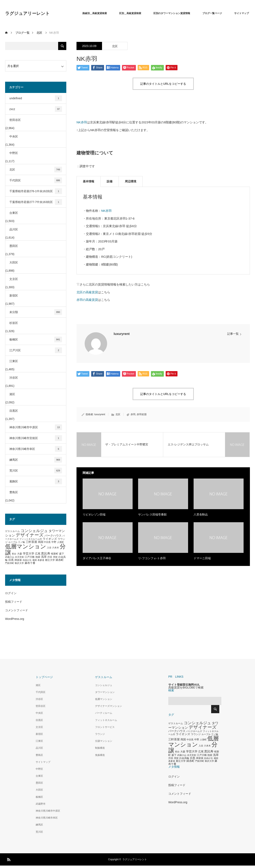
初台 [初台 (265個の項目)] (14, 554)
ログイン (11, 593)
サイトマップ (242, 13)
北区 (115, 46)
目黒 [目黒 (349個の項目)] (11, 560)
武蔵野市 (41, 804)
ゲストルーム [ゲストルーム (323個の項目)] (12, 531)
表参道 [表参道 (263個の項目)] (41, 560)
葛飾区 (36, 481)
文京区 (14, 279)
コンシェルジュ (104, 685)
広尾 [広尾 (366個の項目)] (38, 554)
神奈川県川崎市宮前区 (36, 438)
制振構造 (100, 748)
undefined (36, 98)
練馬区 (36, 460)
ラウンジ (100, 734)
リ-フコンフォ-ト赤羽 (152, 558)
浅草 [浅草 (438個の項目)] (44, 557)
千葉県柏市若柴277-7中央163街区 (36, 202)
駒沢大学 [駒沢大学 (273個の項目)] (19, 563)
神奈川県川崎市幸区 (36, 449)
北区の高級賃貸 (87, 292)
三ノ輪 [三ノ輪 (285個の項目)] (22, 542)
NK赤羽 (82, 122)
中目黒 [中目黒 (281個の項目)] (47, 542)
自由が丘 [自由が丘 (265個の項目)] (27, 560)
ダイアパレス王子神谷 (97, 558)
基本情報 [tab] (89, 181)
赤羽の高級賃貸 (87, 300)
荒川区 (36, 471)
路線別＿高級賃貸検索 (95, 13)
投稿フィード (14, 602)
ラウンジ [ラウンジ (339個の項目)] (196, 734)
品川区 (14, 229)
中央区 (14, 136)
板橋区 (36, 339)
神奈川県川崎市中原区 (36, 427)
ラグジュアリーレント (27, 13)
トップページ (44, 677)
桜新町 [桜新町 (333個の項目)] (55, 554)
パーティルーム (104, 713)
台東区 (14, 213)
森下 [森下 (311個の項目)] (62, 554)
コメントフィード (17, 610)
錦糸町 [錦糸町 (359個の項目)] (60, 560)
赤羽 (133, 414)
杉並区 (14, 323)
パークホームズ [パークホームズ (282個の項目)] (194, 731)
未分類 (36, 312)
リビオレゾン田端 (94, 514)
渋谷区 (14, 378)
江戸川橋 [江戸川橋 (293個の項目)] (30, 557)
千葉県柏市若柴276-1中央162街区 (36, 191)
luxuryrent (122, 334)
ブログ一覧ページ (212, 13)
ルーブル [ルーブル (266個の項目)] (13, 542)
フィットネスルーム (106, 720)
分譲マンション (104, 741)
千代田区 (36, 180)
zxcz (36, 109)
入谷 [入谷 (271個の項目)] (49, 548)
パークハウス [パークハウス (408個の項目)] (53, 536)
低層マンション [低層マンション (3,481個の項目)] (26, 546)
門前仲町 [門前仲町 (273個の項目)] (10, 563)
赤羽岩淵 (142, 414)
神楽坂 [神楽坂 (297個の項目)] (18, 560)
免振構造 (100, 755)
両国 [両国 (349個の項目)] (41, 542)
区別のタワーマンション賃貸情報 (172, 13)
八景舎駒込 (201, 514)
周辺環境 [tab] (131, 181)
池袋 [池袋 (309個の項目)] (38, 557)
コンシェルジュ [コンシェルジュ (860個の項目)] (34, 531)
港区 (12, 394)
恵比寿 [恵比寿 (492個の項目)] (46, 553)
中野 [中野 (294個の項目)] (54, 542)
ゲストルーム (104, 677)
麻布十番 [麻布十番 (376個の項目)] (30, 563)
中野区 (14, 153)
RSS (8, 859)
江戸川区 (36, 350)
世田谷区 (15, 120)
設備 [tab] (110, 181)
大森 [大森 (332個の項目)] (20, 554)
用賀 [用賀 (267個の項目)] (55, 557)
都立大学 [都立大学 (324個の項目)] (50, 560)
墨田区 (14, 246)
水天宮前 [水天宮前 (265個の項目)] (19, 557)
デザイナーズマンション (109, 706)
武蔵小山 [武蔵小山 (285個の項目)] (10, 557)
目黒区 (14, 411)
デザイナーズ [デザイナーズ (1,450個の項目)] (30, 535)
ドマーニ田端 (202, 558)
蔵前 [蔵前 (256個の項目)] (35, 560)
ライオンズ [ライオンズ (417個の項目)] (50, 539)
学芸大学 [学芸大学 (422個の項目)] (29, 553)
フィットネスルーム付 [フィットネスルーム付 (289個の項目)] (31, 539)
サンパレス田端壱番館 (152, 514)
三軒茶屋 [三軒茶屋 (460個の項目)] (31, 542)
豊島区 (14, 492)
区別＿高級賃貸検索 (130, 13)
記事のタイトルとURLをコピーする (163, 84)
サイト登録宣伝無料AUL (184, 685)
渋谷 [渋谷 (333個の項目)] (50, 557)
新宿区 (14, 296)
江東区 (14, 361)
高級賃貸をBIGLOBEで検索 (186, 687)
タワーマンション (105, 692)
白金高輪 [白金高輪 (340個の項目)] (184, 758)
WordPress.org (15, 619)
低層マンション (104, 699)
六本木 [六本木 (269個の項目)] (56, 548)
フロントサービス (105, 727)
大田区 (14, 262)
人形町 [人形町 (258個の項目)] (60, 542)
